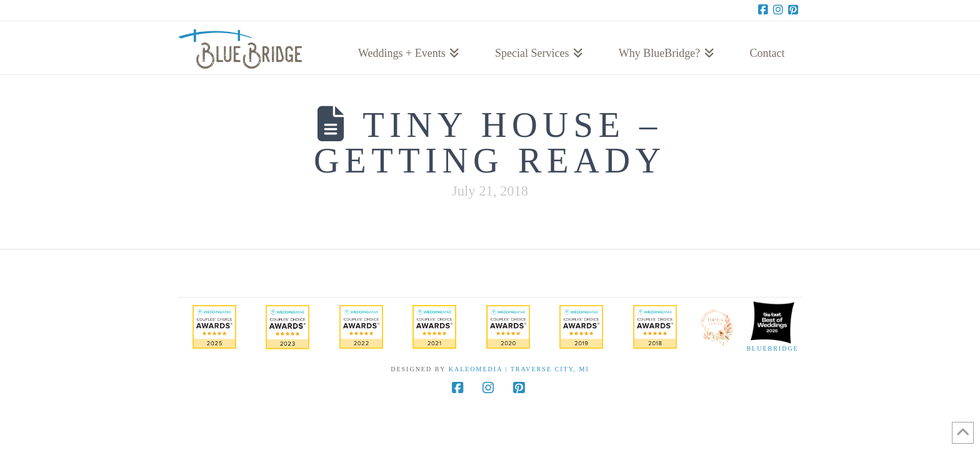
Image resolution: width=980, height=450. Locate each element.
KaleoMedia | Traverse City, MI (519, 369)
